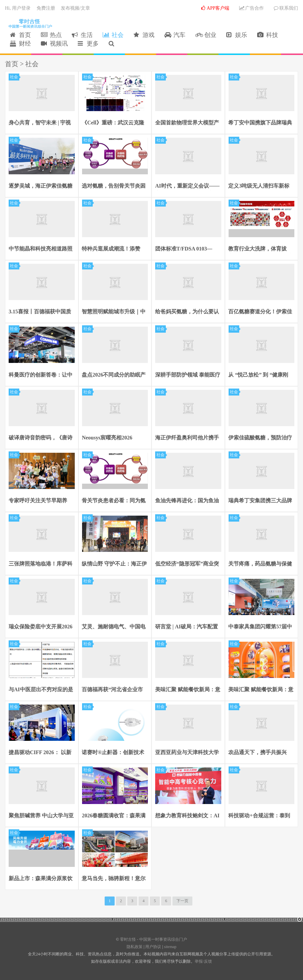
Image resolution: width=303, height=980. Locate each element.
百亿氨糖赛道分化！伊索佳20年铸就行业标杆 (260, 312)
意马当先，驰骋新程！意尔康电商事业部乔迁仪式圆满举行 (114, 879)
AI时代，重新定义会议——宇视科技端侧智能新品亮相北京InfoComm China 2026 (187, 186)
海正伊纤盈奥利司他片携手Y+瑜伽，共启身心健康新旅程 (188, 438)
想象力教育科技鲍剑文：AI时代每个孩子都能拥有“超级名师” (187, 816)
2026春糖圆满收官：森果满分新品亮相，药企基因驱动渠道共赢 (114, 816)
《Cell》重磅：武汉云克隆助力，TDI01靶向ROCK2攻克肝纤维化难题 (115, 123)
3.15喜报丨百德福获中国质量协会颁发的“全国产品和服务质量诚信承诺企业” (40, 312)
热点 (51, 35)
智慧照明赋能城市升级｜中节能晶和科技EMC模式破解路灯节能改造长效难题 (115, 312)
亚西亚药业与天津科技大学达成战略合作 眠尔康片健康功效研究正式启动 (188, 753)
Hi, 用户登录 (18, 8)
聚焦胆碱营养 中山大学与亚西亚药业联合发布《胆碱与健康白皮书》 (41, 816)
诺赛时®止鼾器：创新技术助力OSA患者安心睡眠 (113, 753)
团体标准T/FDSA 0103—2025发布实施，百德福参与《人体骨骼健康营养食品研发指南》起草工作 (187, 249)
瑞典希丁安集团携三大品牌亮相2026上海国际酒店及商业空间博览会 (260, 501)
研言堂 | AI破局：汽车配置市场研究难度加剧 (187, 627)
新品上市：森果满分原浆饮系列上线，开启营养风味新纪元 (41, 879)
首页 (20, 35)
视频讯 (54, 44)
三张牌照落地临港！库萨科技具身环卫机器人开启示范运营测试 (41, 564)
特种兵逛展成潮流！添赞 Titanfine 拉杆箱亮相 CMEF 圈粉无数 (115, 249)
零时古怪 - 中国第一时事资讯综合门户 (29, 24)
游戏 (144, 35)
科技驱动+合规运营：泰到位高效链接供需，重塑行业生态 (260, 816)
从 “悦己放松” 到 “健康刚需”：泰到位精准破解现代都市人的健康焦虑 (259, 375)
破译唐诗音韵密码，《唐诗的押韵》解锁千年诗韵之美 (41, 438)
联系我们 (286, 8)
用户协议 (153, 947)
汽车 (175, 35)
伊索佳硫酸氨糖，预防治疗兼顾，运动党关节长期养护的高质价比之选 (260, 438)
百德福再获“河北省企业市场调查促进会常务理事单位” (113, 690)
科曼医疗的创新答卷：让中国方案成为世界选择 (41, 375)
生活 (82, 35)
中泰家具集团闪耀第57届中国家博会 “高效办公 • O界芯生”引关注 (261, 627)
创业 (206, 35)
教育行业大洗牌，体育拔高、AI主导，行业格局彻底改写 (261, 249)
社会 (113, 35)
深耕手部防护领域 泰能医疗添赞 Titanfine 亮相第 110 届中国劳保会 (188, 375)
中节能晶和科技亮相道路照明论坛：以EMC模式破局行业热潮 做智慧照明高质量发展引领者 (41, 249)
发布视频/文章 (75, 8)
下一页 (182, 900)
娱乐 (237, 35)
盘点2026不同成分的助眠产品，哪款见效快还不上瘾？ (114, 375)
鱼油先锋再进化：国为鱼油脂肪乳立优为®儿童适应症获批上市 (187, 501)
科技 (268, 35)
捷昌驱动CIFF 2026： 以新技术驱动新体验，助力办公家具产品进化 (41, 753)
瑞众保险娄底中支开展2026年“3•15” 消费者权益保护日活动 (41, 627)
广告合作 (252, 8)
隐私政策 (135, 947)
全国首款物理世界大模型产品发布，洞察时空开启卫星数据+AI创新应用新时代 (187, 123)
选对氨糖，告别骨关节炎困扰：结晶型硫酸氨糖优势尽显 (114, 186)
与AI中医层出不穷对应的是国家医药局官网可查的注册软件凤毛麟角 (41, 690)
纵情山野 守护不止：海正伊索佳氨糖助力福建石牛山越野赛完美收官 (115, 564)
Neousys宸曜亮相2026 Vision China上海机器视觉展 (113, 438)
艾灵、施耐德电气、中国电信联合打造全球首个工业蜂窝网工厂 (114, 627)
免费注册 (46, 8)
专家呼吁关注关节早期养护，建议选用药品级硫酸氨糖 (41, 501)
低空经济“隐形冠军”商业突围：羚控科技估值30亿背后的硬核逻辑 (187, 564)
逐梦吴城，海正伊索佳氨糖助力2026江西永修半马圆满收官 (41, 186)
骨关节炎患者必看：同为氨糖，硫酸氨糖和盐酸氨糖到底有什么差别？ (114, 501)
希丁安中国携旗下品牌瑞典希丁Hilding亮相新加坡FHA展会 (261, 123)
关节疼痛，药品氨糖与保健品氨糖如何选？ (260, 564)
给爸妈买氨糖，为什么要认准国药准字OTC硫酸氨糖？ (188, 312)
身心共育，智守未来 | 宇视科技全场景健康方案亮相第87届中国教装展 (41, 123)
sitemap (170, 947)
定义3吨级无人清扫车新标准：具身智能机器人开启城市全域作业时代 (260, 186)
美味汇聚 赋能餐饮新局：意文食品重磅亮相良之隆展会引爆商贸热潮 (188, 690)
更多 (88, 44)
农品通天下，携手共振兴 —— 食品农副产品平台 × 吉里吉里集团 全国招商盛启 (261, 753)
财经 (20, 44)
